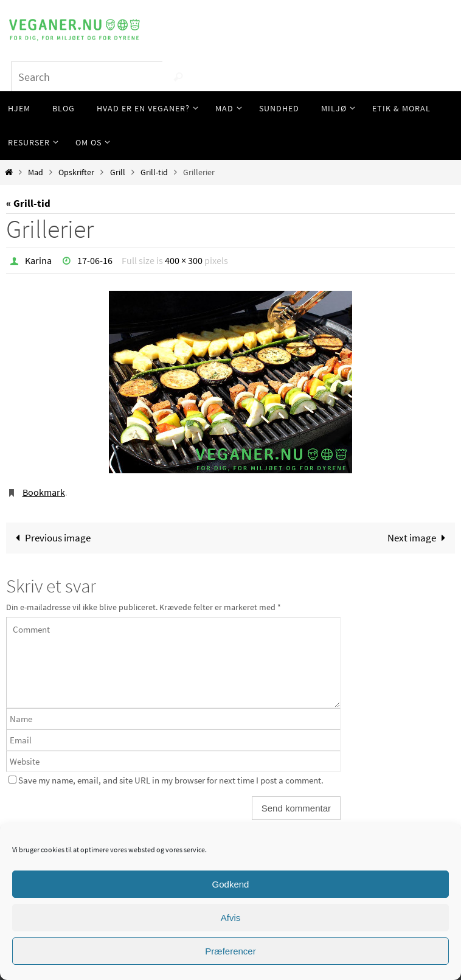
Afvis (231, 918)
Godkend (231, 884)
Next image (419, 538)
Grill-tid (154, 172)
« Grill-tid (28, 203)
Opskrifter (76, 172)
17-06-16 (95, 260)
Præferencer (230, 951)
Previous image (50, 538)
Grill (118, 172)
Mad (36, 172)
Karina (38, 260)
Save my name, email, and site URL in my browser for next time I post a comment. (171, 780)
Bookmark (44, 492)
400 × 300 (184, 260)
